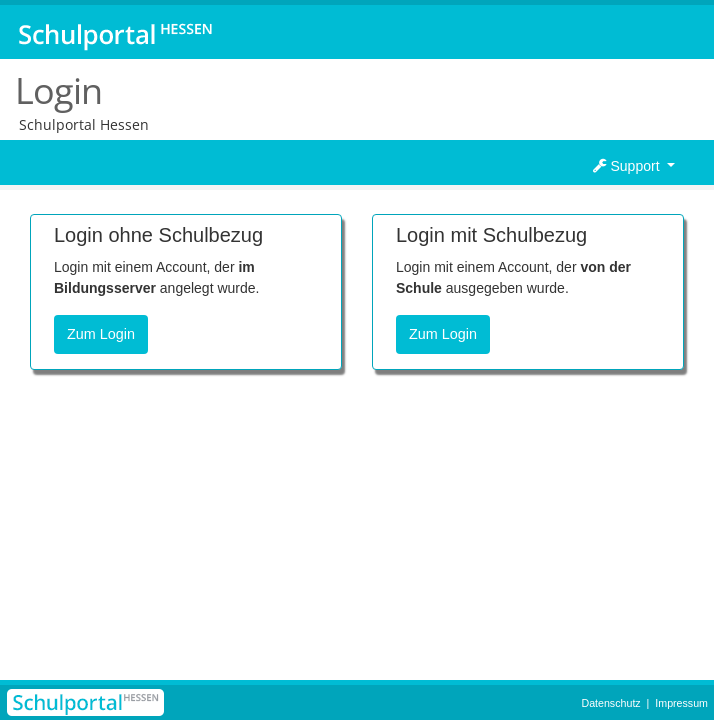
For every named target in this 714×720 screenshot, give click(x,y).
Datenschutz (610, 703)
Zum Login (101, 334)
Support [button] (628, 166)
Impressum (681, 703)
